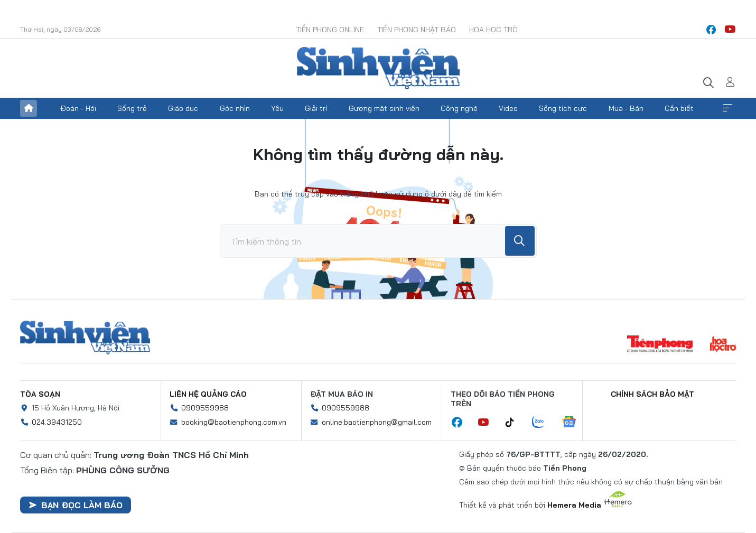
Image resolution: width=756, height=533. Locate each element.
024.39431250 (57, 422)
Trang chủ (29, 108)
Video (508, 108)
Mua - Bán (626, 108)
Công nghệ (459, 108)
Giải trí (316, 108)
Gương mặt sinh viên (384, 108)
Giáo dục (183, 108)
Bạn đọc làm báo (76, 505)
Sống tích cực (563, 108)
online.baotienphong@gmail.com (377, 422)
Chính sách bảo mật (652, 394)
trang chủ (357, 194)
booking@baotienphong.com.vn (234, 422)
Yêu (277, 108)
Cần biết (679, 108)
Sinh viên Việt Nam (85, 338)
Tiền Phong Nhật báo (417, 30)
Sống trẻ (132, 108)
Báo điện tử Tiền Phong (378, 68)
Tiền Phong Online (330, 30)
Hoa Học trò (493, 30)
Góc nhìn (235, 108)
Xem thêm (727, 108)
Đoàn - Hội (78, 108)
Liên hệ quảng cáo (208, 394)
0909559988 (205, 408)
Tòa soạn (40, 394)
